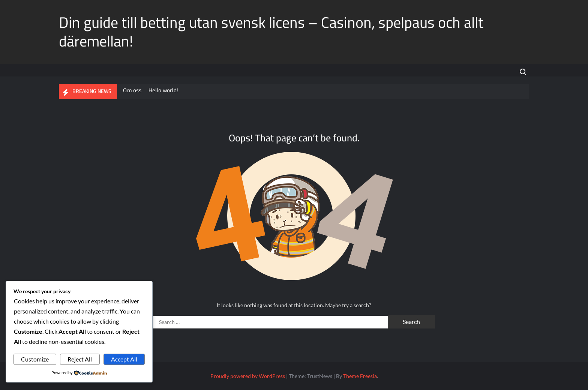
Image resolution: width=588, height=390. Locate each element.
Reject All (80, 359)
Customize (35, 359)
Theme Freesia (360, 376)
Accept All (124, 359)
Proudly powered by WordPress (248, 376)
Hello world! (164, 90)
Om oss (133, 90)
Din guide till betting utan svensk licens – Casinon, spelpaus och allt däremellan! (271, 32)
